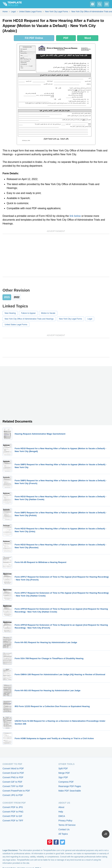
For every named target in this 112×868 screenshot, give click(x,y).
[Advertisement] (56, 255)
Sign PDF (63, 777)
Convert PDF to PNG (13, 812)
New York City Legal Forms (70, 319)
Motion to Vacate (48, 313)
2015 (7, 297)
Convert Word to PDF (13, 768)
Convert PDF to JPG (13, 807)
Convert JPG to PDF (13, 795)
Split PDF (63, 768)
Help (61, 812)
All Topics (63, 834)
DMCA (62, 816)
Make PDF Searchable (70, 791)
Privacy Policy (65, 821)
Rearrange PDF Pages (70, 786)
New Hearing (10, 313)
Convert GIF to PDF (12, 782)
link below (75, 216)
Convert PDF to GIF (12, 816)
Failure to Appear (28, 313)
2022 (17, 297)
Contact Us (64, 829)
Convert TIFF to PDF (13, 786)
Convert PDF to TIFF (13, 821)
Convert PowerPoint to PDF (16, 791)
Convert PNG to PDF (13, 777)
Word (88, 38)
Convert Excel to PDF (13, 773)
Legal (90, 319)
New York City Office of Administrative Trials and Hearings (29, 319)
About (61, 807)
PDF (66, 38)
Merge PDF (64, 773)
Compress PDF (66, 782)
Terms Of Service (67, 825)
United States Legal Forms (16, 325)
